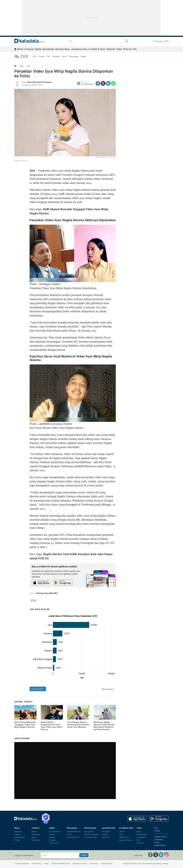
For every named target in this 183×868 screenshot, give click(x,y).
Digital (38, 49)
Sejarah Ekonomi (74, 832)
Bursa (34, 837)
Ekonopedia (48, 49)
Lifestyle (56, 56)
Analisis (105, 834)
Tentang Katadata (22, 864)
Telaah (122, 832)
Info (135, 49)
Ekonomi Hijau (63, 49)
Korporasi (36, 840)
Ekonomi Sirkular (91, 834)
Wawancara (124, 837)
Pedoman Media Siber (61, 864)
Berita (20, 49)
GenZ (64, 56)
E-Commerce (55, 832)
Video (119, 49)
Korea (42, 56)
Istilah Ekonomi (73, 837)
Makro (34, 832)
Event (157, 842)
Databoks (158, 840)
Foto (139, 840)
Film (48, 56)
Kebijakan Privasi (80, 864)
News (139, 832)
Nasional (18, 832)
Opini (121, 834)
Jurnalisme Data (79, 49)
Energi (17, 840)
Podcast (127, 49)
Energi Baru (89, 832)
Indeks (157, 831)
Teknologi (53, 843)
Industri (17, 834)
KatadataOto (160, 845)
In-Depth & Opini (97, 49)
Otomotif (111, 49)
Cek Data (106, 837)
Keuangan (74, 56)
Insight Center (160, 837)
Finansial (29, 49)
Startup (52, 837)
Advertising (37, 864)
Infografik (106, 832)
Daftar (84, 855)
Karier (46, 864)
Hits (35, 56)
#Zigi (33, 600)
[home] (15, 49)
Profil (69, 834)
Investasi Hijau (90, 837)
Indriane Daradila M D (47, 593)
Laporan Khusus (126, 840)
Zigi (21, 66)
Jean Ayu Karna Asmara (39, 82)
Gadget (52, 840)
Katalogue (141, 837)
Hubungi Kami (107, 864)
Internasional (20, 837)
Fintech (52, 834)
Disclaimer (94, 864)
